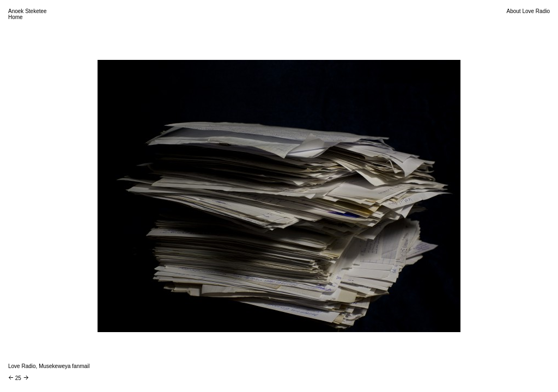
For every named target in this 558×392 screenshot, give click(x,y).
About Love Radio (528, 11)
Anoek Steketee (28, 11)
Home (16, 17)
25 (18, 378)
